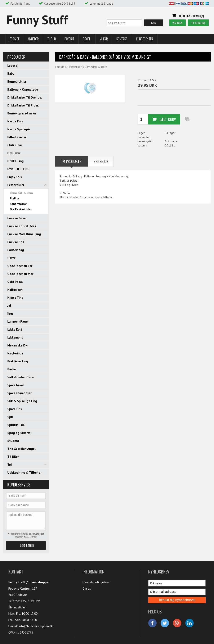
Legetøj (13, 66)
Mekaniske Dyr (18, 345)
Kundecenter (145, 39)
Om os (87, 588)
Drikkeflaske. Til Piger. (23, 105)
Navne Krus (15, 121)
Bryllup (14, 198)
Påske (12, 369)
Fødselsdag (16, 250)
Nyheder (33, 39)
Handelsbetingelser (96, 582)
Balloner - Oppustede (23, 89)
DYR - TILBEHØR (18, 169)
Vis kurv (177, 23)
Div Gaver (14, 153)
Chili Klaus (15, 145)
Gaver (11, 258)
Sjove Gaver (16, 385)
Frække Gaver (17, 218)
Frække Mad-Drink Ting (24, 234)
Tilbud (52, 39)
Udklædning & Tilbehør (24, 473)
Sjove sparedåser (19, 393)
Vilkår (104, 39)
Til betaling (198, 23)
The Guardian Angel (21, 449)
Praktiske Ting (18, 361)
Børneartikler (17, 81)
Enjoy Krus (15, 177)
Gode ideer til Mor (20, 274)
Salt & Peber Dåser (21, 377)
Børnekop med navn (22, 113)
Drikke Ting (15, 161)
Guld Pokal (15, 282)
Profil (87, 39)
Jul (9, 306)
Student (13, 441)
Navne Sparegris (19, 129)
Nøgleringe (15, 353)
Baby (11, 74)
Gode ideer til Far (20, 266)
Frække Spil (16, 242)
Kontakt (122, 39)
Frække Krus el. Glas (22, 226)
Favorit (69, 39)
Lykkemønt (15, 337)
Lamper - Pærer (18, 321)
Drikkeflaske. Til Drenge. (25, 97)
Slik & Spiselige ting (22, 401)
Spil (10, 417)
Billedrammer (17, 137)
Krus (10, 314)
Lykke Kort (15, 329)
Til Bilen (13, 457)
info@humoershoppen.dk (36, 626)
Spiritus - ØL (16, 425)
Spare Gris (15, 409)
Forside (15, 39)
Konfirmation (19, 204)
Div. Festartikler (21, 209)
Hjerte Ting (15, 298)
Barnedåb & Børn (21, 193)
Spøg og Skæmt (19, 433)
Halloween (15, 290)
